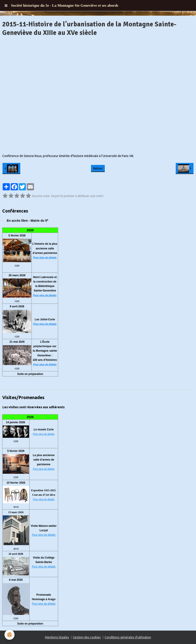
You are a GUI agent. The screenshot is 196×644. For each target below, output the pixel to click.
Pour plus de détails (45, 257)
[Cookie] (9, 635)
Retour (98, 168)
